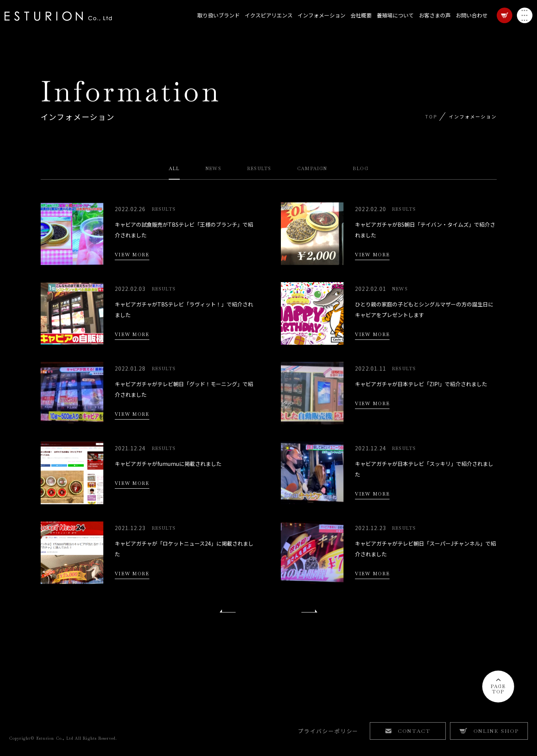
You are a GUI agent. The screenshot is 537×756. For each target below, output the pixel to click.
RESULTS (259, 169)
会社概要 (356, 23)
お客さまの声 (430, 23)
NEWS (213, 169)
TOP (431, 116)
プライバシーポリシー (328, 735)
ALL (174, 169)
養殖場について (391, 23)
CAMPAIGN (312, 169)
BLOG (360, 169)
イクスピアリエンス (264, 23)
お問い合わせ (467, 23)
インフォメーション (317, 23)
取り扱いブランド (214, 23)
